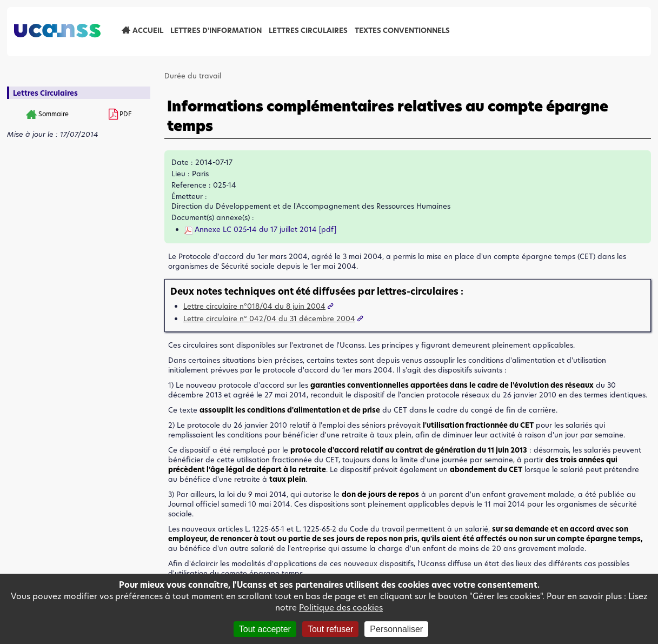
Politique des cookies (341, 608)
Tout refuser (330, 629)
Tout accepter (265, 629)
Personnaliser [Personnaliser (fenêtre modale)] (396, 629)
